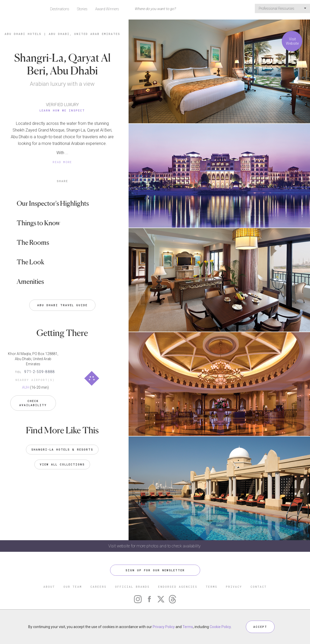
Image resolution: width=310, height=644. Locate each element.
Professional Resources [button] (282, 8)
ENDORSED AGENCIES (178, 587)
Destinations (60, 9)
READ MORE (62, 162)
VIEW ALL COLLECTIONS (62, 464)
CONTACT (259, 587)
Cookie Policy (220, 627)
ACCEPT (260, 627)
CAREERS (98, 587)
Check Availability (33, 403)
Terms (188, 627)
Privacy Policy (164, 627)
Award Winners (107, 9)
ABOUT (49, 587)
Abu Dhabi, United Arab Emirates (84, 34)
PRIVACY (234, 587)
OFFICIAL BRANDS (132, 587)
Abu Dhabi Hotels (23, 34)
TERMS (212, 587)
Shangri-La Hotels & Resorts (62, 449)
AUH (26, 387)
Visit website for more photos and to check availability (155, 546)
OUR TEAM (73, 587)
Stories (82, 9)
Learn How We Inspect (62, 110)
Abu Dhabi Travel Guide (62, 305)
